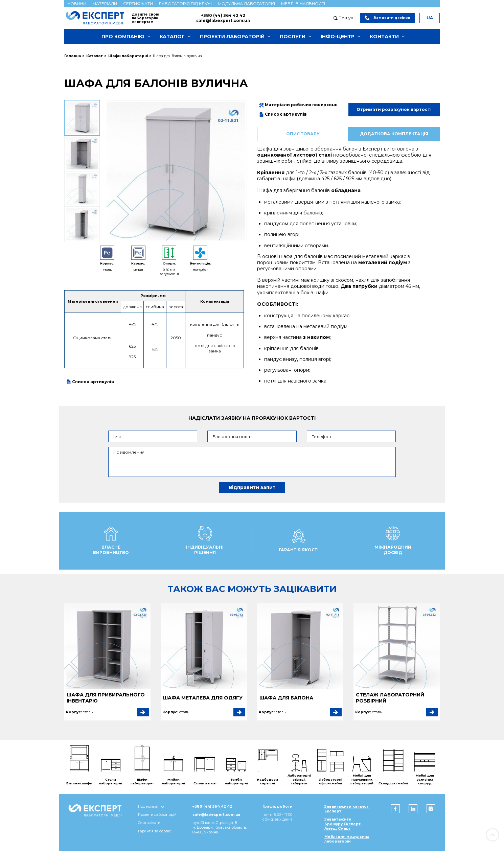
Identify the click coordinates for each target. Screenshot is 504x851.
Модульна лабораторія (246, 4)
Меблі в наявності (303, 4)
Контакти (384, 37)
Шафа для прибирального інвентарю (106, 698)
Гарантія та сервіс (155, 831)
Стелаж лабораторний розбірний (390, 698)
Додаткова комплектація (394, 134)
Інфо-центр (338, 37)
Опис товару (303, 134)
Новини (77, 4)
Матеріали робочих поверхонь (298, 105)
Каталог (172, 37)
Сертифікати (138, 4)
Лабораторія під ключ (185, 4)
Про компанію (123, 37)
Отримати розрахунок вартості (394, 109)
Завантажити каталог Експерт (347, 809)
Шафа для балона (286, 698)
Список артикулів (90, 382)
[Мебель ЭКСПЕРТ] (98, 18)
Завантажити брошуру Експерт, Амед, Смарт (343, 824)
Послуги (293, 37)
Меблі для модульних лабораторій (347, 839)
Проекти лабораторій (232, 37)
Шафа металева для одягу (203, 698)
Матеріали (105, 4)
